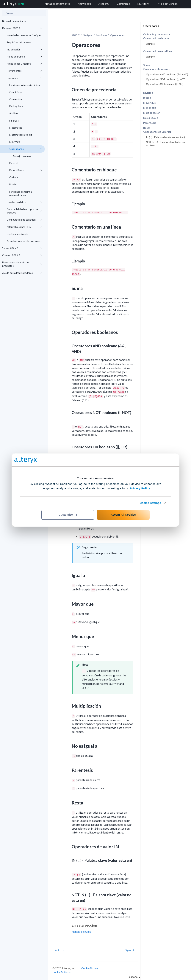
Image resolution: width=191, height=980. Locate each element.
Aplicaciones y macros (24, 64)
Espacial (14, 163)
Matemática (16, 128)
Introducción (24, 50)
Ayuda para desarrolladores (22, 273)
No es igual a (151, 118)
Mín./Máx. (15, 142)
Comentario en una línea (158, 51)
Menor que (150, 108)
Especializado (26, 170)
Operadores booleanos (157, 69)
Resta (147, 128)
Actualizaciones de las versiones (24, 241)
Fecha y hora (16, 106)
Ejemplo (150, 44)
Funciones (24, 78)
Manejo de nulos (22, 156)
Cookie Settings (150, 503)
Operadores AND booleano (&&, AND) (167, 74)
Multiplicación (152, 113)
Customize (68, 515)
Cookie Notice (90, 968)
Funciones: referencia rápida (25, 85)
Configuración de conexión (24, 220)
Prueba (13, 184)
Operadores (26, 149)
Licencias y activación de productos (22, 264)
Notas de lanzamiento (14, 21)
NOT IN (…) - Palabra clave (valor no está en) (165, 144)
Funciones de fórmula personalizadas (21, 193)
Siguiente (130, 950)
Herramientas (24, 71)
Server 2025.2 (22, 248)
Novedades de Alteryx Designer (24, 35)
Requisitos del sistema (19, 42)
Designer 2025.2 (22, 28)
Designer (88, 35)
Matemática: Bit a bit (21, 135)
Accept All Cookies (123, 515)
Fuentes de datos (24, 202)
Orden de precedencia (156, 34)
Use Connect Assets (18, 234)
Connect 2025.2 (22, 255)
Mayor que (149, 103)
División (148, 93)
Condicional (16, 92)
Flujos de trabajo (24, 57)
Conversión (16, 99)
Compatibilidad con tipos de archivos (24, 211)
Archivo (14, 113)
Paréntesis (150, 123)
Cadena (14, 177)
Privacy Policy (140, 488)
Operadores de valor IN (157, 132)
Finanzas (14, 121)
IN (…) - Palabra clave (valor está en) (165, 137)
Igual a (147, 98)
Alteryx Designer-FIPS (24, 227)
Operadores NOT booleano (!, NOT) (166, 79)
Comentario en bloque (156, 38)
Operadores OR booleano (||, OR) (165, 84)
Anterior (60, 950)
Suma (146, 65)
